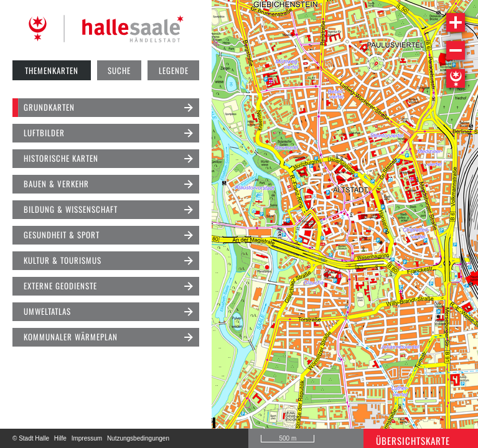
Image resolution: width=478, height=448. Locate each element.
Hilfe (60, 438)
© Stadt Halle (31, 438)
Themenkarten (52, 70)
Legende (174, 70)
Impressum (87, 438)
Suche (119, 70)
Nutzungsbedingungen (138, 438)
